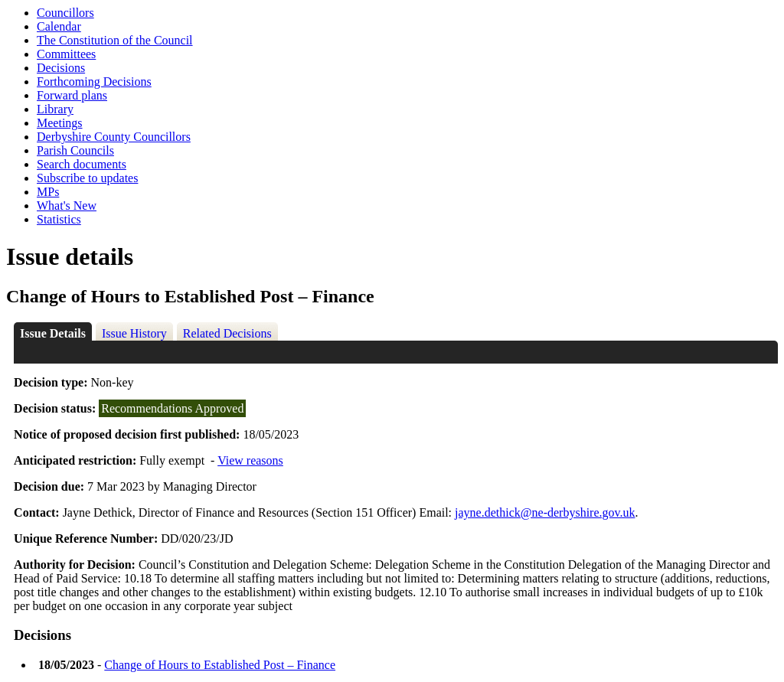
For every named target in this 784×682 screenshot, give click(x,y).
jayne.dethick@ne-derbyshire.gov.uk (545, 512)
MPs (48, 192)
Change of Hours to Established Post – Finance (220, 665)
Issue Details (53, 333)
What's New (67, 206)
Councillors (65, 13)
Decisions (61, 68)
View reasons (250, 460)
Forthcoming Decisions (94, 82)
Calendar (59, 26)
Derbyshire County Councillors (114, 137)
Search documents (82, 164)
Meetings (60, 123)
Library (55, 109)
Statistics (59, 219)
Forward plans (72, 95)
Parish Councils (75, 150)
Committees (66, 54)
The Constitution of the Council (115, 40)
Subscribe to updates (87, 178)
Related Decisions (227, 333)
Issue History (134, 333)
